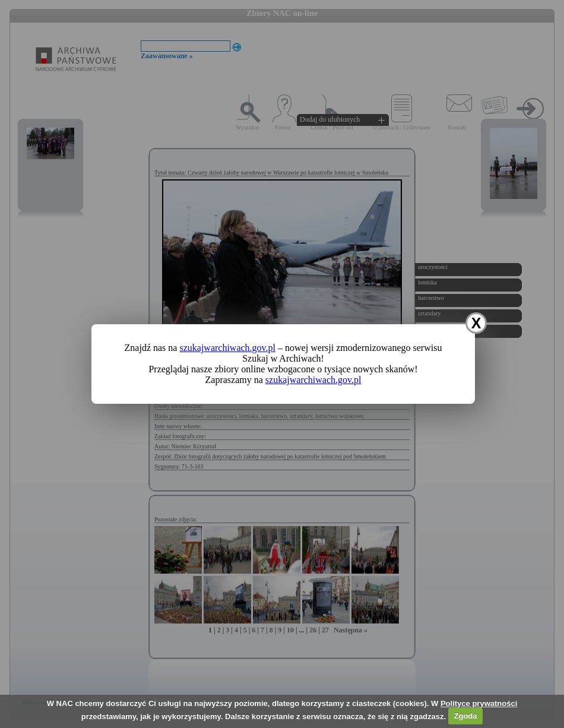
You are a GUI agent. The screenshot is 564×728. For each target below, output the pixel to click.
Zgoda (466, 716)
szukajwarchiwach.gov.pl (227, 348)
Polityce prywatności (479, 703)
